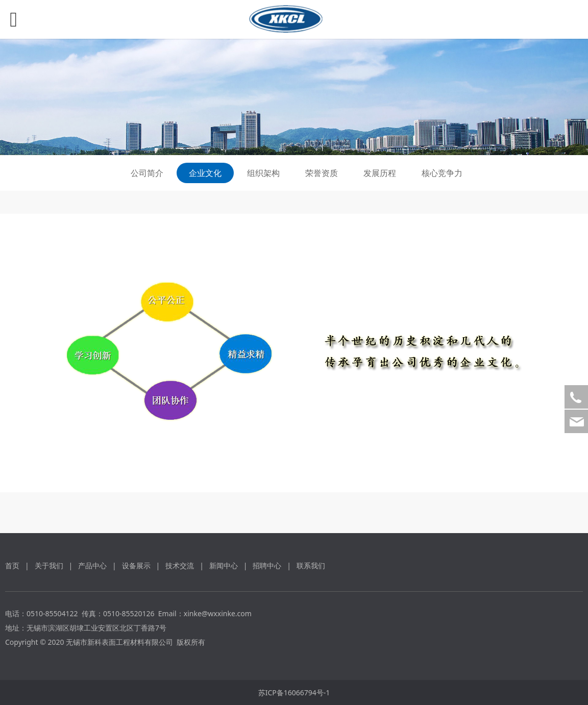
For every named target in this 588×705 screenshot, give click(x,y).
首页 (12, 565)
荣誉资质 (322, 173)
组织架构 (263, 173)
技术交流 (180, 565)
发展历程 (380, 173)
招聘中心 (267, 565)
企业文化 (205, 173)
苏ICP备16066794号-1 (294, 693)
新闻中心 (224, 565)
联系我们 (311, 565)
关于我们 (49, 565)
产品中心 (92, 565)
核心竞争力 (442, 173)
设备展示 (136, 565)
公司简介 (147, 173)
